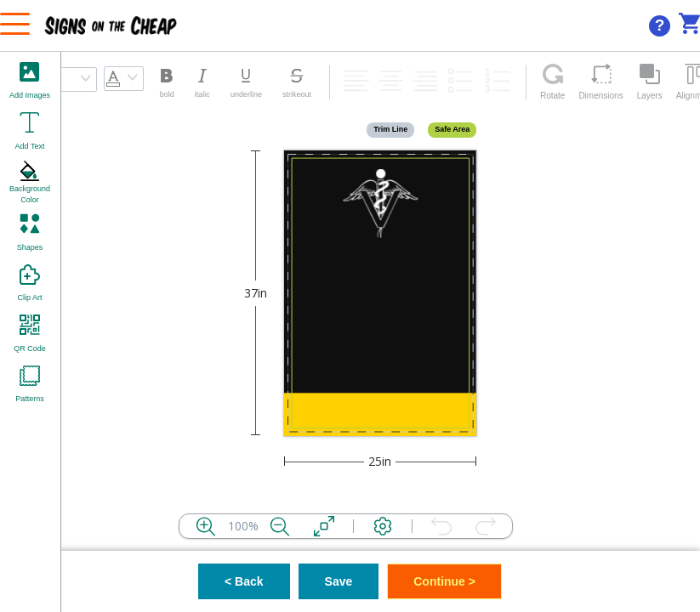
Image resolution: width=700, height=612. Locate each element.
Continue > (444, 581)
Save (339, 581)
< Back (244, 581)
